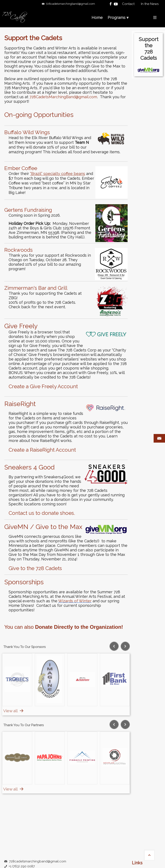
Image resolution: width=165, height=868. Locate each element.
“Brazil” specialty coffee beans (58, 174)
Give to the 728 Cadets (35, 568)
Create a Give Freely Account (43, 386)
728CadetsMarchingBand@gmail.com (63, 97)
